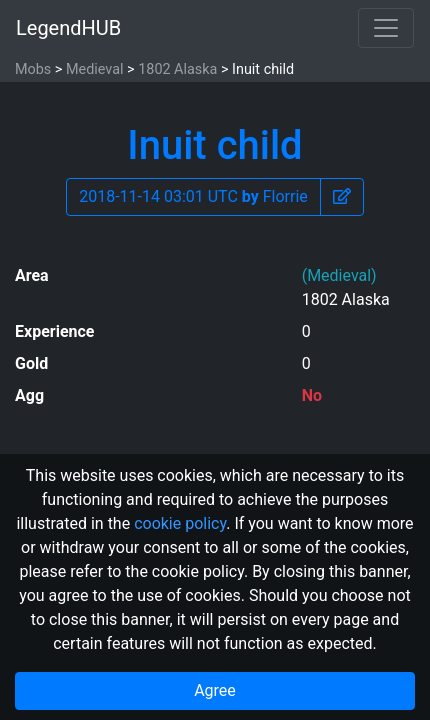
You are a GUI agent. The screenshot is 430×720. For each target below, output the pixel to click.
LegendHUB (68, 28)
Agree (215, 690)
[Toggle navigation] (386, 28)
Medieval (95, 69)
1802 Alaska (177, 69)
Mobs (33, 69)
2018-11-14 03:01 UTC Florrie (193, 196)
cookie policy (180, 523)
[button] (342, 197)
